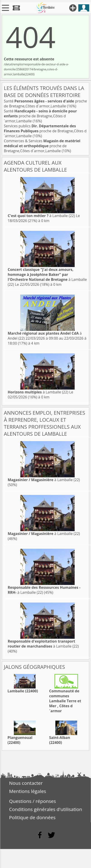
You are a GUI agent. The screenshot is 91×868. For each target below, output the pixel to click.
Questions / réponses (32, 801)
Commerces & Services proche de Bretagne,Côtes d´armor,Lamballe (42, 146)
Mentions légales (28, 791)
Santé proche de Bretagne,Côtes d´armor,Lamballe (45, 104)
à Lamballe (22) (41, 216)
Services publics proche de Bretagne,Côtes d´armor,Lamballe (45, 131)
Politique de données (32, 817)
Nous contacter (26, 783)
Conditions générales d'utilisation (46, 809)
